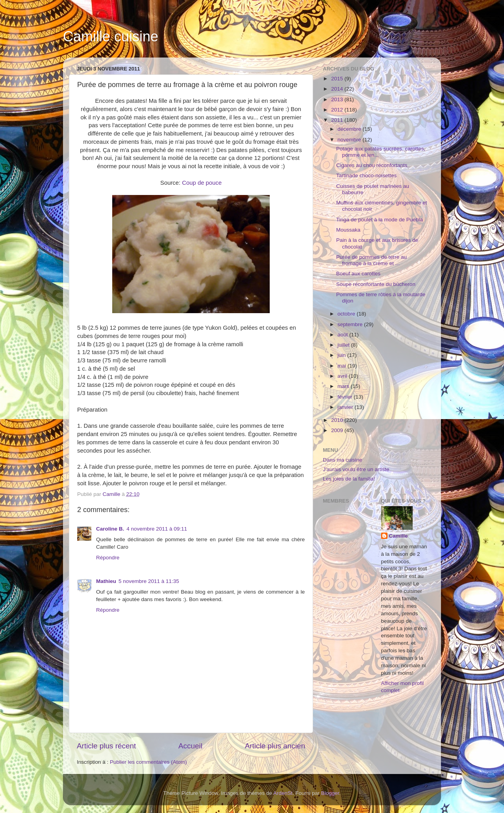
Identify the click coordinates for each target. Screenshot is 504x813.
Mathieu (106, 581)
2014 (338, 89)
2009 (338, 430)
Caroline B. (110, 529)
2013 (338, 99)
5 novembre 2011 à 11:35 (149, 581)
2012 (338, 110)
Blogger (330, 793)
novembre (350, 140)
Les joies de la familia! (349, 479)
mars (344, 386)
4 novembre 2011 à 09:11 (157, 529)
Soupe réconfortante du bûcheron (376, 284)
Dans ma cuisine (343, 460)
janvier (346, 407)
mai (343, 366)
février (346, 397)
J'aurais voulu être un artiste (356, 469)
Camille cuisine (111, 36)
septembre (351, 324)
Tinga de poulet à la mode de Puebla (380, 220)
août (343, 335)
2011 (338, 120)
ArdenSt (283, 793)
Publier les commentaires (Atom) (148, 762)
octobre (347, 314)
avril (343, 376)
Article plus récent (106, 746)
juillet (344, 345)
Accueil (190, 746)
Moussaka (348, 230)
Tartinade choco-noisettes (367, 175)
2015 (338, 79)
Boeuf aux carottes (359, 274)
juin (342, 355)
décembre (350, 129)
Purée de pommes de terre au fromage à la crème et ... (372, 260)
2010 (338, 420)
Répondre (108, 558)
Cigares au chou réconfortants (372, 165)
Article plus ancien (275, 746)
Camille (398, 536)
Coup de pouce (202, 183)
